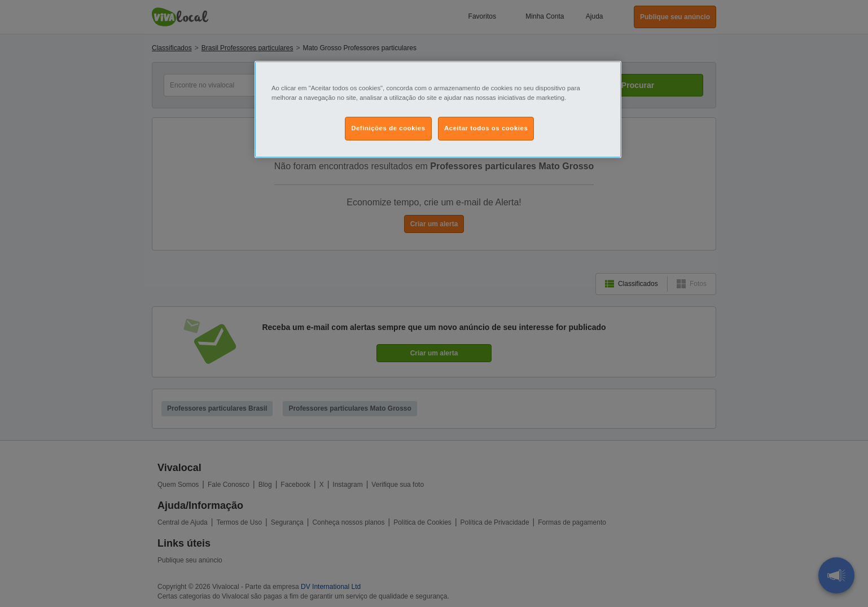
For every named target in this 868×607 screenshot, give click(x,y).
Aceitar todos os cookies (486, 128)
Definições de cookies (388, 128)
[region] (438, 109)
